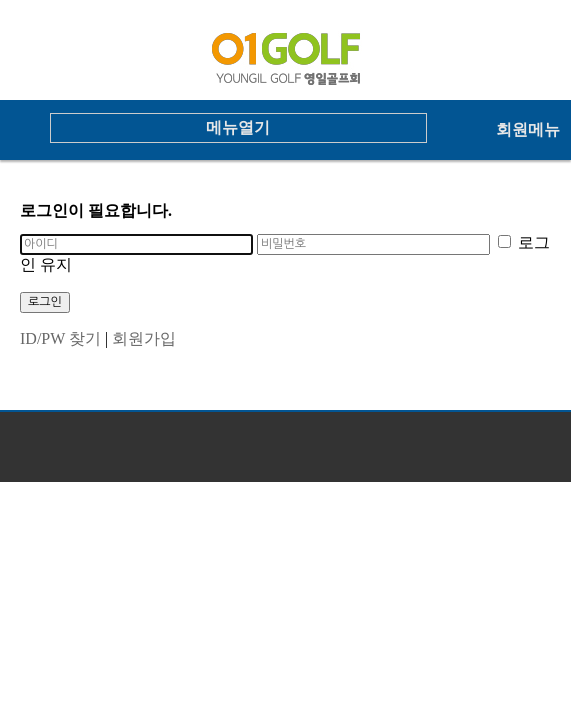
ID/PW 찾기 (60, 338)
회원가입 (144, 338)
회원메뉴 (528, 129)
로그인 (45, 302)
